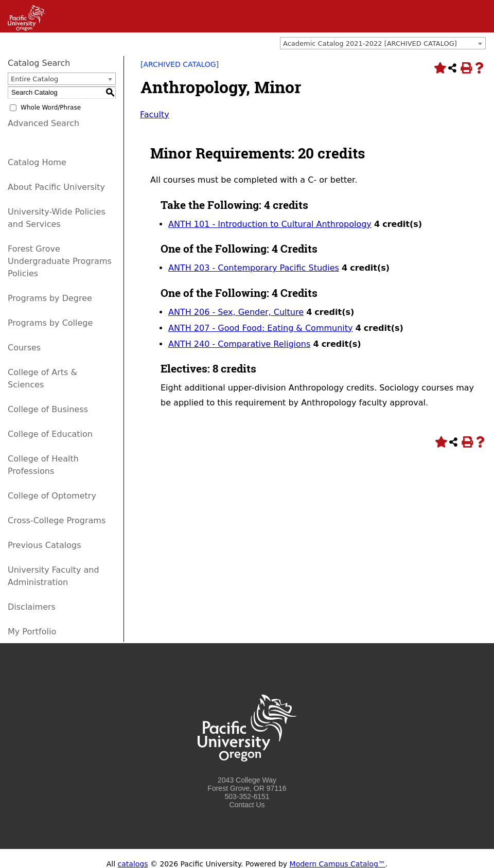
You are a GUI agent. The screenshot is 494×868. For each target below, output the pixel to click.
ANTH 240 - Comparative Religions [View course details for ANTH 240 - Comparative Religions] (239, 344)
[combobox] (383, 43)
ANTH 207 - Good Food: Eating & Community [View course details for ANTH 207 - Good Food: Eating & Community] (261, 328)
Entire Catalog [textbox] (34, 79)
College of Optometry (52, 496)
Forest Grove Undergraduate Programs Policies (60, 261)
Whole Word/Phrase (51, 108)
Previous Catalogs (44, 545)
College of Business (48, 409)
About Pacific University (56, 187)
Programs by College (50, 323)
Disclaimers (32, 607)
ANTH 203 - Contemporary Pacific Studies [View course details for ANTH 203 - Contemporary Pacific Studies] (254, 268)
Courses (24, 348)
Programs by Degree (50, 298)
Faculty (155, 114)
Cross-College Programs (57, 520)
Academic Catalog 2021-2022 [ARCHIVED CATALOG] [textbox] (370, 43)
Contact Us (247, 805)
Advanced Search (43, 123)
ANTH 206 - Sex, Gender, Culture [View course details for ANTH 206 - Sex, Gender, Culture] (236, 312)
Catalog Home (37, 162)
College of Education (50, 434)
